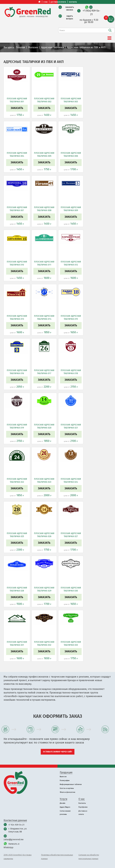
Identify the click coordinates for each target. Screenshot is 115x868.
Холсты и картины (67, 788)
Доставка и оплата (58, 2)
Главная (20, 47)
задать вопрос (70, 17)
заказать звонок (70, 8)
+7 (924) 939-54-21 (91, 13)
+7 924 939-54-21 (16, 825)
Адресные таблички (53, 47)
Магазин (33, 47)
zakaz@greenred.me (14, 840)
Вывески (63, 777)
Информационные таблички (71, 784)
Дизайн (63, 803)
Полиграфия (65, 780)
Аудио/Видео (65, 807)
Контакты (73, 2)
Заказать (17, 108)
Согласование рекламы (65, 813)
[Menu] (109, 38)
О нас (46, 2)
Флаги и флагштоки (67, 792)
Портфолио (83, 807)
